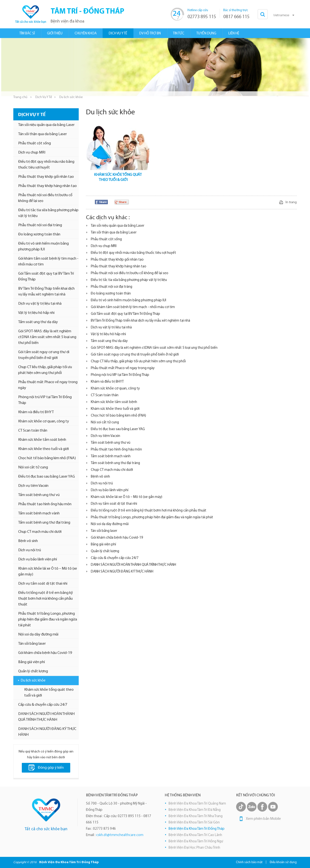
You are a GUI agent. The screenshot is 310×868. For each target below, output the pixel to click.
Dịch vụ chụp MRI (32, 153)
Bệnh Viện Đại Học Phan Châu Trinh (194, 848)
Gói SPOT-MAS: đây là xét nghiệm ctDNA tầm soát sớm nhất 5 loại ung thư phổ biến (47, 337)
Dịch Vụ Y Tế (44, 97)
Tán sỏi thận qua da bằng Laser (43, 134)
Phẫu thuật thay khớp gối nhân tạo (46, 177)
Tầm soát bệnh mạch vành (39, 513)
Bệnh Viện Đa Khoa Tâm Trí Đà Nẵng (195, 810)
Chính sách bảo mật (249, 862)
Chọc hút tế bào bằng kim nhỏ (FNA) (47, 458)
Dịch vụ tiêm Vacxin (33, 486)
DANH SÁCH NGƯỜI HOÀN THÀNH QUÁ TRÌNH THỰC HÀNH (46, 717)
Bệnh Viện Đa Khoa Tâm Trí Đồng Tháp (197, 829)
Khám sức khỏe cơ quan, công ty (44, 421)
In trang (291, 202)
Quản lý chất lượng (33, 671)
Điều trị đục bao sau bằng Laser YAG (46, 477)
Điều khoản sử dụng (283, 862)
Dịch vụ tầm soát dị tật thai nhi (43, 584)
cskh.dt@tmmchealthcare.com (120, 835)
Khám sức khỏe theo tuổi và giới (43, 449)
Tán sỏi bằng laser (32, 644)
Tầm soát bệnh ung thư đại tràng (44, 523)
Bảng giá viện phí (31, 662)
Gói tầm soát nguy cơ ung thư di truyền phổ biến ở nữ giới (44, 355)
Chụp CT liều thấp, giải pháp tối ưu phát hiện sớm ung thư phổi (45, 370)
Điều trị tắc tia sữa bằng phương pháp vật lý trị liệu (48, 213)
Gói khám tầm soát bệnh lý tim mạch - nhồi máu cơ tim (48, 262)
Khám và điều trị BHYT (36, 412)
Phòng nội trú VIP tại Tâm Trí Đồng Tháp (45, 400)
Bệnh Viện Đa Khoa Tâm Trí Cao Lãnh (195, 835)
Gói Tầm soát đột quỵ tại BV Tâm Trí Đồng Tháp (46, 277)
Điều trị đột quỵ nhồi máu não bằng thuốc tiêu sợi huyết (46, 165)
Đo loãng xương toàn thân (39, 234)
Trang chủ (20, 97)
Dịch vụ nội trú (30, 550)
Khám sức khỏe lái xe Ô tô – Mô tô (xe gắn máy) (48, 572)
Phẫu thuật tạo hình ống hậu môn (45, 504)
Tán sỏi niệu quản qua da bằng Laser (46, 125)
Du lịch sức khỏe (33, 681)
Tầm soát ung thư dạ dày (38, 322)
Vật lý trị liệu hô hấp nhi (36, 313)
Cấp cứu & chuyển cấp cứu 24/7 (43, 705)
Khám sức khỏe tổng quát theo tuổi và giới (49, 693)
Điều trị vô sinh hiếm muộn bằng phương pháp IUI (43, 247)
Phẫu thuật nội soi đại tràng (40, 225)
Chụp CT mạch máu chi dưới (40, 532)
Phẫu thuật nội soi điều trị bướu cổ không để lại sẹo (45, 198)
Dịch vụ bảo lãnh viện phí (38, 559)
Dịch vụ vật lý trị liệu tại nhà (40, 304)
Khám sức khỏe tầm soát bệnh (42, 440)
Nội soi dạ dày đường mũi (38, 635)
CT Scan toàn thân (33, 431)
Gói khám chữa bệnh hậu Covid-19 (45, 653)
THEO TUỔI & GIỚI (113, 180)
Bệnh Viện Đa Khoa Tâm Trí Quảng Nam (197, 804)
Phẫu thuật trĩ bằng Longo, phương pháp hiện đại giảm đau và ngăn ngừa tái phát (48, 620)
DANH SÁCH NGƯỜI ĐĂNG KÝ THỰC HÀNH (47, 732)
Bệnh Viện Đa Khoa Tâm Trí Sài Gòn (194, 823)
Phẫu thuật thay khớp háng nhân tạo (47, 186)
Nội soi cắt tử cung (33, 467)
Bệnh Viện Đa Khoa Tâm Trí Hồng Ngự (196, 841)
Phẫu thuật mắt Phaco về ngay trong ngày (48, 385)
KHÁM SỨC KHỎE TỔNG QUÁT (118, 175)
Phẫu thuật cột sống (35, 143)
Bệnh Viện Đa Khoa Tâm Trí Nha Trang (196, 816)
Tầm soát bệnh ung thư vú (39, 495)
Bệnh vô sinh (28, 541)
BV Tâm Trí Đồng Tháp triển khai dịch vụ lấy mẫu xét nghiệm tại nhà (46, 292)
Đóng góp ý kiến (46, 768)
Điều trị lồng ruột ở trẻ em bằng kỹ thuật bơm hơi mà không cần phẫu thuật (46, 599)
